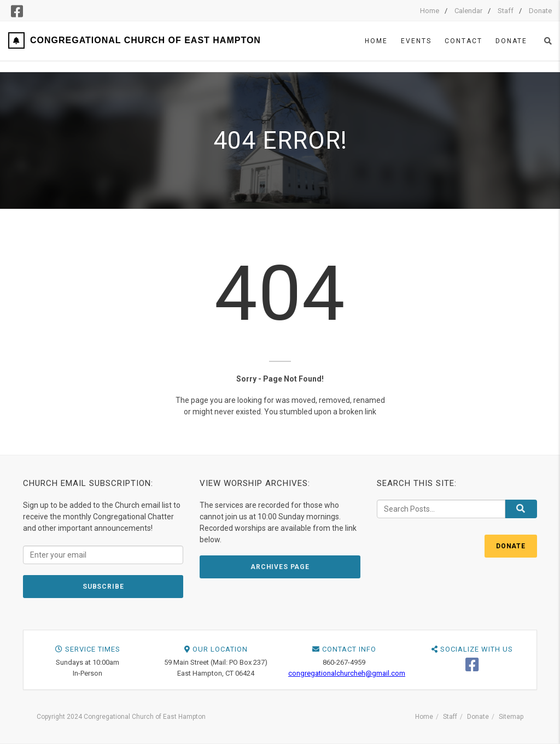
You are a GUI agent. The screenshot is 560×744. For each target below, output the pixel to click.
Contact (463, 41)
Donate (540, 11)
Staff (506, 11)
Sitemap (511, 717)
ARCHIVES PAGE (280, 567)
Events (416, 41)
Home (430, 11)
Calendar (468, 11)
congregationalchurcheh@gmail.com (347, 673)
